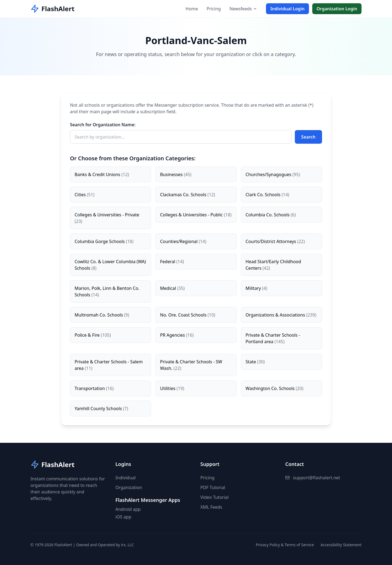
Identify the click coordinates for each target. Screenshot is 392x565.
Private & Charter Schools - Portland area (273, 338)
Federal (172, 262)
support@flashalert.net (316, 478)
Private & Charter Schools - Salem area (109, 365)
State (255, 362)
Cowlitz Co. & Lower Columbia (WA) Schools (110, 265)
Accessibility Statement (341, 545)
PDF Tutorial (213, 487)
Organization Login (337, 9)
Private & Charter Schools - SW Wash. (191, 365)
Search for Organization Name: (103, 125)
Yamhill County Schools (101, 409)
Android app (128, 509)
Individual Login (287, 9)
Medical (172, 288)
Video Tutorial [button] (215, 497)
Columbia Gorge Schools (104, 241)
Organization (129, 487)
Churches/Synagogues (273, 174)
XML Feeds (211, 507)
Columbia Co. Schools (271, 215)
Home (192, 9)
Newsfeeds (243, 9)
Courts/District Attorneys (275, 241)
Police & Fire (93, 335)
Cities (85, 195)
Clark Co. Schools (267, 195)
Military (256, 288)
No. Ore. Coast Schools (188, 315)
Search (308, 137)
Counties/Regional (183, 241)
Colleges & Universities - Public (196, 215)
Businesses (176, 174)
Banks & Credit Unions (102, 174)
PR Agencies (177, 335)
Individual (125, 478)
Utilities (172, 388)
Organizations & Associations (281, 315)
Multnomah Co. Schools (102, 315)
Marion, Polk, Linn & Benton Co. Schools (107, 291)
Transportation (94, 388)
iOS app (123, 517)
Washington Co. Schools (274, 388)
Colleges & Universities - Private (107, 218)
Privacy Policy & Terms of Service (285, 545)
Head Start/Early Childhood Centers (273, 265)
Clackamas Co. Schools (188, 195)
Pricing (214, 9)
